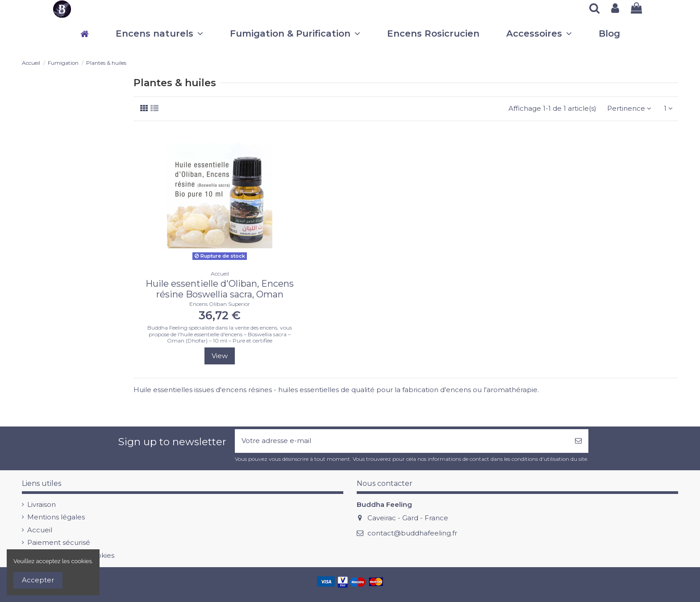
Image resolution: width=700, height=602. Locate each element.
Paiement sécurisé (59, 542)
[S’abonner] (578, 441)
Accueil (40, 530)
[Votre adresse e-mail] (402, 441)
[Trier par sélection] (629, 109)
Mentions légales (56, 517)
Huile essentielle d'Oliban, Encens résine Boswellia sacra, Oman (220, 289)
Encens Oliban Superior (220, 304)
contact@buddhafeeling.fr (412, 533)
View (220, 356)
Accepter (38, 580)
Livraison (42, 504)
